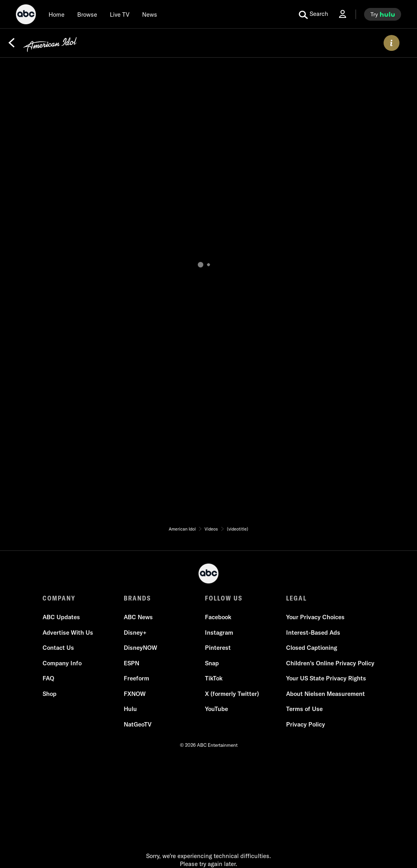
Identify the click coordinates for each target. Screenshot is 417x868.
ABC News (138, 617)
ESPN (132, 663)
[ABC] (26, 15)
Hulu (130, 709)
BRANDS (137, 598)
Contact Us (58, 648)
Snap (212, 663)
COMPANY (59, 598)
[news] (150, 14)
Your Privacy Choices (315, 617)
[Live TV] (120, 14)
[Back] (12, 43)
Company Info (62, 663)
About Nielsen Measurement (325, 694)
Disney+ (135, 633)
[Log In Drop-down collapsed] (343, 14)
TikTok (214, 678)
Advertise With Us (68, 633)
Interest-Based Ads (313, 633)
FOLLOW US (224, 598)
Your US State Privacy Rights (326, 678)
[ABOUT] (392, 43)
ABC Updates (61, 617)
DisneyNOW (140, 648)
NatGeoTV (138, 724)
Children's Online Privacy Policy (330, 663)
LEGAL (296, 598)
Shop (50, 694)
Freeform (136, 678)
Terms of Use (304, 709)
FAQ (48, 678)
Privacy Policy (306, 724)
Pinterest (218, 648)
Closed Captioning (312, 648)
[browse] (87, 14)
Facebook (218, 617)
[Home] (57, 14)
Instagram (219, 633)
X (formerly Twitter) (232, 694)
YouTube (216, 709)
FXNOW (135, 694)
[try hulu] (383, 14)
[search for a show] (314, 14)
